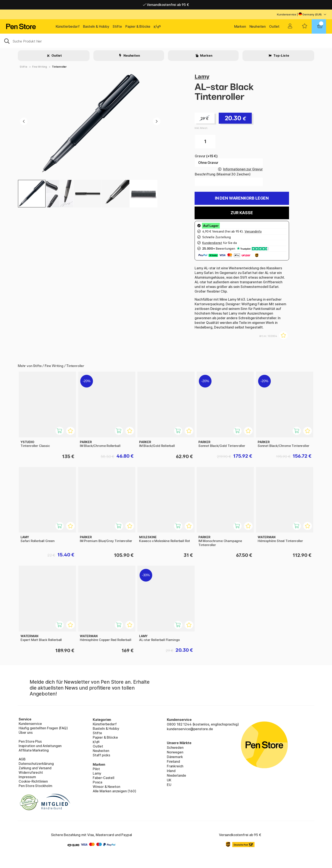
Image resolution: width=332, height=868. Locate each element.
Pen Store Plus (30, 741)
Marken (240, 26)
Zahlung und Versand (35, 768)
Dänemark (175, 757)
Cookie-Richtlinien (33, 781)
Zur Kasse (242, 213)
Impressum (27, 777)
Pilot (96, 769)
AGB (22, 759)
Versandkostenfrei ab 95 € (166, 5)
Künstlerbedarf (68, 26)
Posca (98, 782)
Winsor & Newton (106, 787)
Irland (171, 771)
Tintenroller (59, 67)
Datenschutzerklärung (36, 764)
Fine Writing (40, 67)
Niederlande (176, 775)
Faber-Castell (104, 778)
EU (169, 785)
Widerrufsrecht (31, 772)
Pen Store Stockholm (35, 786)
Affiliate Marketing (34, 750)
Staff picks (101, 755)
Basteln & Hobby (96, 26)
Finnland (173, 761)
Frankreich (175, 766)
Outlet (274, 26)
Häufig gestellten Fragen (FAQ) (43, 728)
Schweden (175, 748)
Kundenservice (287, 14)
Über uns (26, 732)
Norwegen (175, 752)
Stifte (117, 26)
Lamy (202, 76)
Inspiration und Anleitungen (40, 746)
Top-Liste (281, 55)
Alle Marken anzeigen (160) (114, 791)
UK (169, 780)
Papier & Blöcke (138, 26)
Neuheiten (258, 26)
